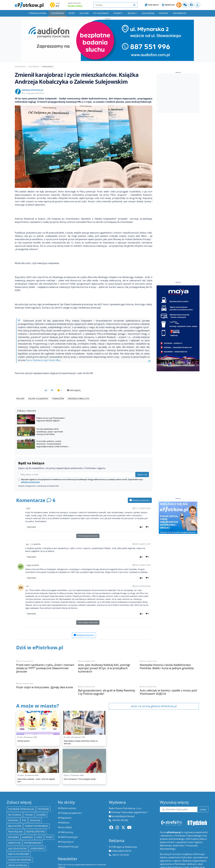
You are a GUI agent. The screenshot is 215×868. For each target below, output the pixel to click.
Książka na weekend (20, 846)
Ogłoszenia (148, 13)
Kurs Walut (152, 5)
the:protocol (67, 828)
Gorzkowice (37, 835)
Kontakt (164, 13)
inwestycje (14, 829)
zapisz (101, 860)
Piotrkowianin (33, 829)
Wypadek (13, 807)
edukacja (35, 807)
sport (49, 823)
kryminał (43, 857)
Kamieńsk (28, 823)
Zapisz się (142, 467)
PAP (24, 807)
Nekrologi (168, 5)
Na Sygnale (15, 801)
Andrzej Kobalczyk (78, 391)
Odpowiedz (31, 520)
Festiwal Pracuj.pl (69, 833)
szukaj (203, 796)
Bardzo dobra (75, 6)
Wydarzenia (57, 13)
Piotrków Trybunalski (21, 795)
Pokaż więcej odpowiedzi (88, 529)
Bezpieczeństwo (36, 818)
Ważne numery (68, 794)
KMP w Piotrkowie (19, 840)
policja (29, 801)
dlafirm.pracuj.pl (69, 823)
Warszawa (14, 863)
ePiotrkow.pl (20, 67)
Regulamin (66, 804)
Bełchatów (15, 812)
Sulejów (41, 801)
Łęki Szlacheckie (17, 835)
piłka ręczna (15, 818)
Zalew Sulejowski (38, 391)
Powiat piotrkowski (36, 812)
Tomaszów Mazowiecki (21, 857)
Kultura (84, 13)
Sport (72, 13)
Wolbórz (13, 823)
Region (131, 13)
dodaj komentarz (140, 493)
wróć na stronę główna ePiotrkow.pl (154, 692)
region (20, 391)
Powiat (117, 13)
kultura (29, 863)
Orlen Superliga (18, 852)
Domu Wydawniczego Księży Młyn (43, 360)
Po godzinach (101, 13)
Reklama (65, 809)
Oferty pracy (67, 818)
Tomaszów (58, 391)
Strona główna (38, 13)
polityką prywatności (30, 475)
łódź (39, 823)
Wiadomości (48, 67)
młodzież (42, 863)
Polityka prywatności (71, 799)
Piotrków (43, 795)
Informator (180, 13)
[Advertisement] (178, 93)
